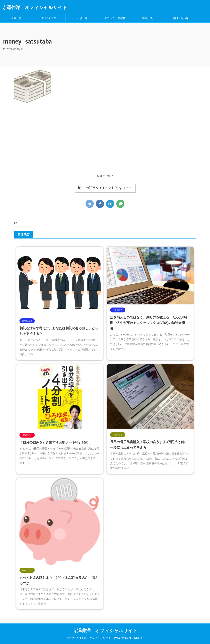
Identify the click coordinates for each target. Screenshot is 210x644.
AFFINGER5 (136, 638)
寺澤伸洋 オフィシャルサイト (35, 7)
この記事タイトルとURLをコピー (105, 188)
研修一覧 (82, 18)
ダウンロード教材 (115, 18)
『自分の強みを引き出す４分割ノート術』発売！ (56, 442)
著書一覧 (16, 18)
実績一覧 (148, 18)
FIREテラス (49, 18)
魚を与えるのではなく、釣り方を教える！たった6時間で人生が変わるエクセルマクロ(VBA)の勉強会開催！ (149, 323)
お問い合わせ (180, 18)
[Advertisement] (105, 145)
